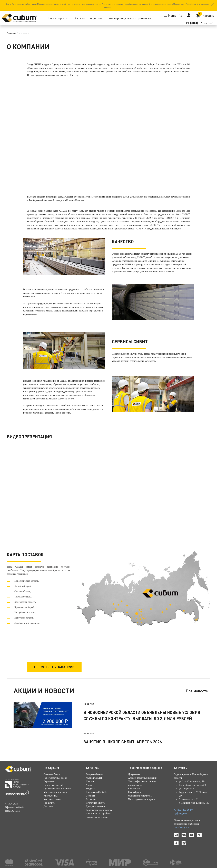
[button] (213, 4)
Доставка (48, 806)
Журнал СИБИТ (94, 778)
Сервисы (90, 796)
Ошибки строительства (140, 796)
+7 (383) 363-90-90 (200, 23)
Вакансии (91, 799)
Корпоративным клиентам (99, 810)
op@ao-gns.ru (181, 813)
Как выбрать (134, 792)
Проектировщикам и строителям (128, 18)
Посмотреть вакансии (54, 667)
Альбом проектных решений (143, 778)
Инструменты (51, 796)
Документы (134, 774)
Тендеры (90, 789)
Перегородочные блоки (55, 778)
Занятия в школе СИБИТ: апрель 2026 (123, 742)
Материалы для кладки (55, 792)
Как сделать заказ (52, 799)
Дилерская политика (96, 806)
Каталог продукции (88, 18)
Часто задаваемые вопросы (142, 799)
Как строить (134, 789)
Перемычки (49, 781)
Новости (90, 781)
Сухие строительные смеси (57, 789)
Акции (89, 785)
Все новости (197, 691)
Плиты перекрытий (53, 785)
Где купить (49, 803)
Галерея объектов (95, 774)
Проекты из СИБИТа (97, 792)
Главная (11, 33)
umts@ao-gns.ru (182, 827)
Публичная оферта (95, 803)
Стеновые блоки (52, 774)
